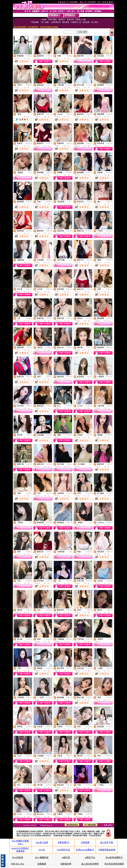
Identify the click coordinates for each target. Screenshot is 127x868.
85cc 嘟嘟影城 (42, 857)
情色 (38, 825)
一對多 (30, 173)
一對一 (30, 114)
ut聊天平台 (90, 857)
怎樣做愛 (85, 842)
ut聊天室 (66, 857)
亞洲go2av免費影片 (85, 850)
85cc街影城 (18, 857)
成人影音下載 (107, 842)
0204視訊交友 (63, 850)
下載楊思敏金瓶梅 (107, 850)
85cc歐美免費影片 (114, 857)
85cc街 (42, 850)
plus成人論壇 (42, 842)
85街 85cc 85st (18, 864)
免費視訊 (29, 56)
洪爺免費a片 (63, 842)
